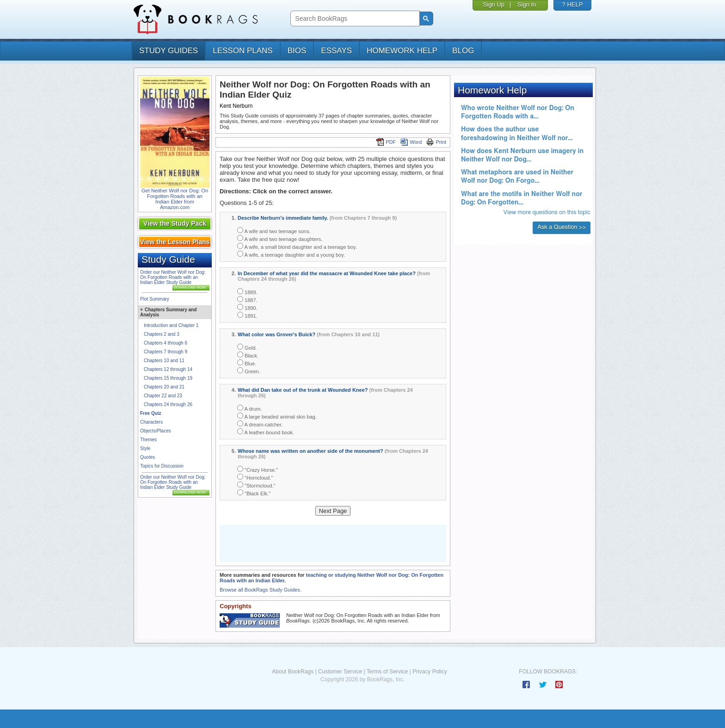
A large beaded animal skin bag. (277, 416)
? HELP (573, 4)
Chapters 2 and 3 (162, 334)
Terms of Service (387, 672)
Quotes (147, 457)
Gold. (247, 347)
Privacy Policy (430, 672)
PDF (386, 142)
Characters (151, 422)
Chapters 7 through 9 (166, 352)
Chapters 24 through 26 (168, 404)
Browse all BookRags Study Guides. (261, 590)
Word (411, 142)
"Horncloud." (255, 477)
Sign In (527, 4)
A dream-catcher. (260, 424)
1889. (247, 292)
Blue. (247, 363)
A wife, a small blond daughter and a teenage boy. (297, 246)
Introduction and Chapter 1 (171, 325)
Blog (463, 51)
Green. (249, 371)
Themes (148, 440)
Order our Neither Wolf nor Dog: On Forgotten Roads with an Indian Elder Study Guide (173, 277)
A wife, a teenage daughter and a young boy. (291, 254)
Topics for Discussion (162, 466)
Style (145, 448)
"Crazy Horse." (258, 469)
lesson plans (243, 51)
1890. (247, 307)
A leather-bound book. (266, 432)
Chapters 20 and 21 (164, 387)
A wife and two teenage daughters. (280, 238)
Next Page (333, 511)
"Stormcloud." (256, 485)
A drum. (249, 408)
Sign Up (494, 4)
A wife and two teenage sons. (274, 231)
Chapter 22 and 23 (163, 396)
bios (297, 51)
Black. (248, 355)
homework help (402, 51)
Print (436, 142)
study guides (169, 51)
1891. (247, 315)
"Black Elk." (254, 493)
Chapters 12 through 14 (168, 369)
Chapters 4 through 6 (166, 343)
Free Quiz (151, 413)
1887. (247, 299)
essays (336, 51)
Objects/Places (156, 431)
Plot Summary (155, 299)
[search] (354, 19)
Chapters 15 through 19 (168, 378)
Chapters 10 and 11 (164, 361)
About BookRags (293, 672)
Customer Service (340, 672)
